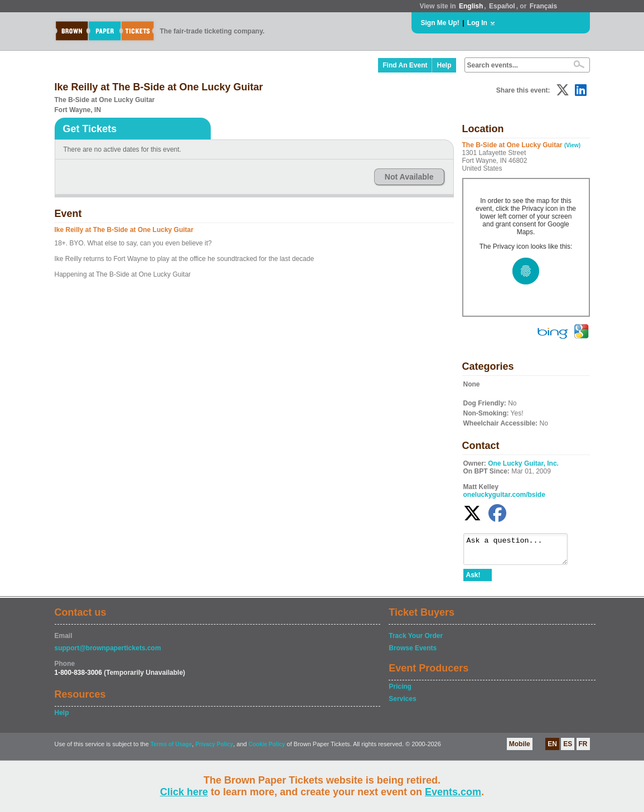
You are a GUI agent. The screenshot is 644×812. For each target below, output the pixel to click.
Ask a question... (521, 552)
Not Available (409, 177)
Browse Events (413, 653)
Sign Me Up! (440, 23)
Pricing (400, 692)
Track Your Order (416, 641)
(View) (572, 145)
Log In (477, 23)
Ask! (473, 580)
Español (502, 6)
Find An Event (405, 65)
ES (568, 749)
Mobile (520, 749)
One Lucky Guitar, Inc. (523, 463)
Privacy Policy (214, 749)
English (471, 6)
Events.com (453, 792)
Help (444, 65)
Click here (184, 792)
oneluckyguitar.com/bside (504, 495)
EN (552, 749)
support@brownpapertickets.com (108, 653)
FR (583, 749)
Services (402, 704)
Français (543, 6)
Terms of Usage (171, 749)
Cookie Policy (267, 749)
